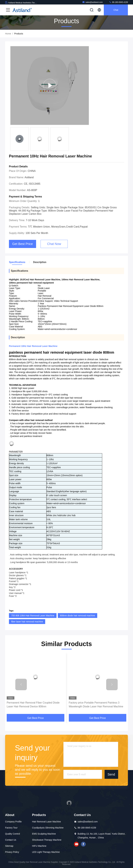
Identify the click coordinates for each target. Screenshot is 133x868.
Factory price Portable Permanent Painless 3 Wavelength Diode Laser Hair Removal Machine (96, 705)
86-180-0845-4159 (118, 2)
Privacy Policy (12, 852)
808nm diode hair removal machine (78, 616)
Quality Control (13, 834)
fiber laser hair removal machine (27, 622)
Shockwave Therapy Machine (47, 840)
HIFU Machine (39, 846)
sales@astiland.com (92, 2)
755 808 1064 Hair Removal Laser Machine (33, 616)
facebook (83, 844)
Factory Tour (11, 828)
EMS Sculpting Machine (44, 834)
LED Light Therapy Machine (46, 852)
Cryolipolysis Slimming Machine (48, 828)
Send (111, 774)
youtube (76, 844)
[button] (21, 684)
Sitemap (9, 846)
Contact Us (11, 840)
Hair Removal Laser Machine (47, 822)
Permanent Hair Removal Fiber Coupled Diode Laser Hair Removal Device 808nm (33, 705)
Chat (116, 10)
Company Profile (13, 822)
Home (8, 34)
